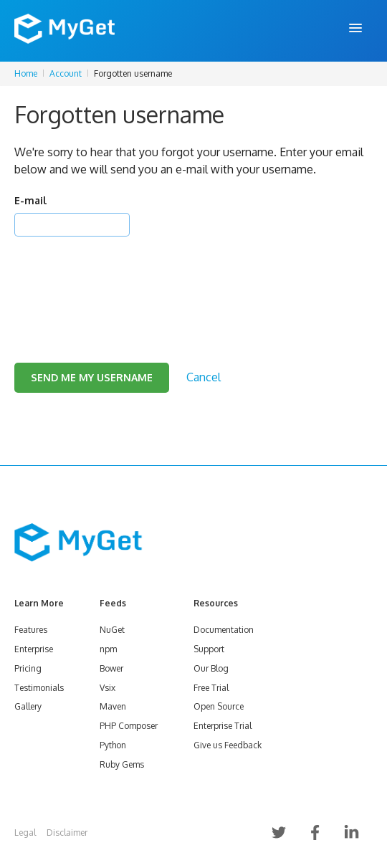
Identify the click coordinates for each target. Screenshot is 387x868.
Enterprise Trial (223, 726)
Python (113, 745)
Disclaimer (67, 833)
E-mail (30, 200)
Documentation (224, 630)
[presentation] (123, 282)
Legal (25, 833)
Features (31, 630)
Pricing (28, 668)
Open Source (219, 706)
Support (209, 649)
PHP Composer (129, 726)
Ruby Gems (122, 764)
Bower (111, 668)
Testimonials (39, 688)
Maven (113, 706)
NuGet (112, 630)
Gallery (28, 706)
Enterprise (34, 649)
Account (66, 73)
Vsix (107, 688)
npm (108, 649)
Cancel (204, 377)
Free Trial (211, 688)
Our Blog (211, 668)
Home (26, 73)
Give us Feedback (228, 745)
